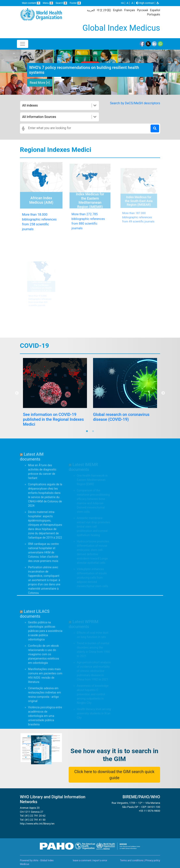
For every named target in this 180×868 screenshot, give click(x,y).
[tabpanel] (55, 405)
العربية (91, 10)
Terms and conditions (132, 860)
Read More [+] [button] (40, 83)
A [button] (127, 3)
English (118, 10)
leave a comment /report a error (90, 860)
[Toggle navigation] (23, 44)
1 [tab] (87, 431)
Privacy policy (153, 860)
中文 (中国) (104, 10)
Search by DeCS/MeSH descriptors (135, 103)
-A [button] (132, 3)
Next (163, 393)
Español (155, 10)
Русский (142, 10)
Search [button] (61, 3)
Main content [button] (31, 3)
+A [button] (122, 3)
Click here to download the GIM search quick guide (114, 775)
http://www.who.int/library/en (37, 836)
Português (154, 14)
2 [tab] (93, 431)
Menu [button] (48, 3)
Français (130, 10)
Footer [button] (75, 3)
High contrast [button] (145, 3)
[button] (158, 3)
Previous (17, 393)
